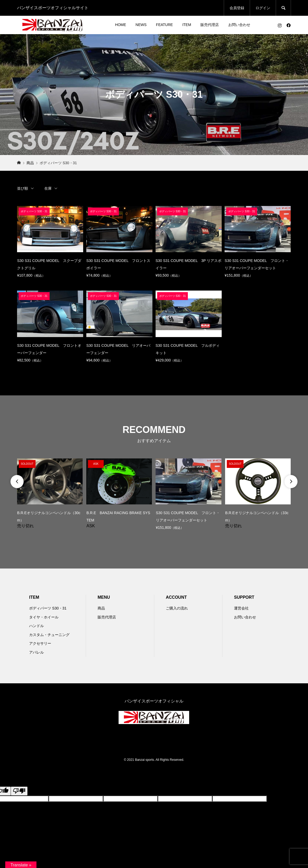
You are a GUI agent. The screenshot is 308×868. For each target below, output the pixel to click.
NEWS (141, 25)
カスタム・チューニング (49, 635)
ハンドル (36, 626)
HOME (121, 25)
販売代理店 (210, 25)
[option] (50, 493)
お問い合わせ (239, 25)
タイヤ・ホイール (44, 617)
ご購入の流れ (177, 608)
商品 (101, 608)
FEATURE (164, 25)
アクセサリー (40, 643)
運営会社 (241, 608)
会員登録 (237, 8)
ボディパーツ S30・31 (48, 608)
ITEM (187, 25)
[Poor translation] (19, 791)
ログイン (263, 8)
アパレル (36, 652)
